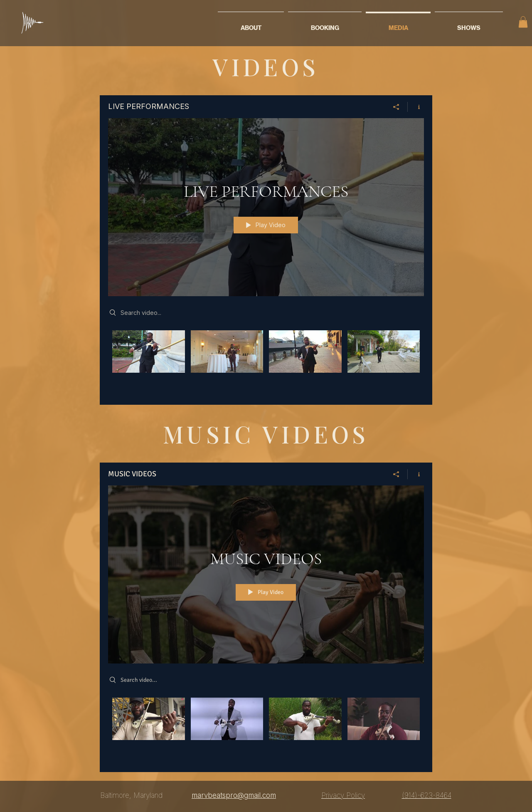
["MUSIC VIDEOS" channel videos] (266, 729)
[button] (523, 22)
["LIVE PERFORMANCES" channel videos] (266, 361)
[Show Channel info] (416, 107)
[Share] (396, 107)
